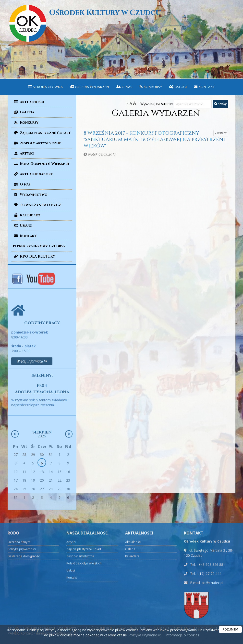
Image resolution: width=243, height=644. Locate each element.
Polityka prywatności (22, 608)
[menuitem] (46, 87)
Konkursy (151, 87)
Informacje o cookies (182, 635)
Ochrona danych (19, 601)
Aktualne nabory (33, 174)
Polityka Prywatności (145, 635)
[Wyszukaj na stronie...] (193, 104)
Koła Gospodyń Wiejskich (41, 164)
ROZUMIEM (230, 629)
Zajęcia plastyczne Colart (42, 133)
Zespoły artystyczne (37, 143)
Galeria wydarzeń (90, 87)
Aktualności (28, 102)
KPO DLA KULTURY (34, 256)
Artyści (24, 153)
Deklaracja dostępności (24, 615)
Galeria (24, 112)
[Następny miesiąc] (69, 468)
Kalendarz (27, 215)
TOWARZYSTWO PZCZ (37, 205)
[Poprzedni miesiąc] (15, 468)
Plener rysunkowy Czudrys (39, 246)
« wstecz (221, 133)
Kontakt (204, 87)
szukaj (220, 104)
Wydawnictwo (30, 195)
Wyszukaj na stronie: (157, 104)
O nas (124, 87)
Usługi (178, 87)
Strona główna (46, 87)
